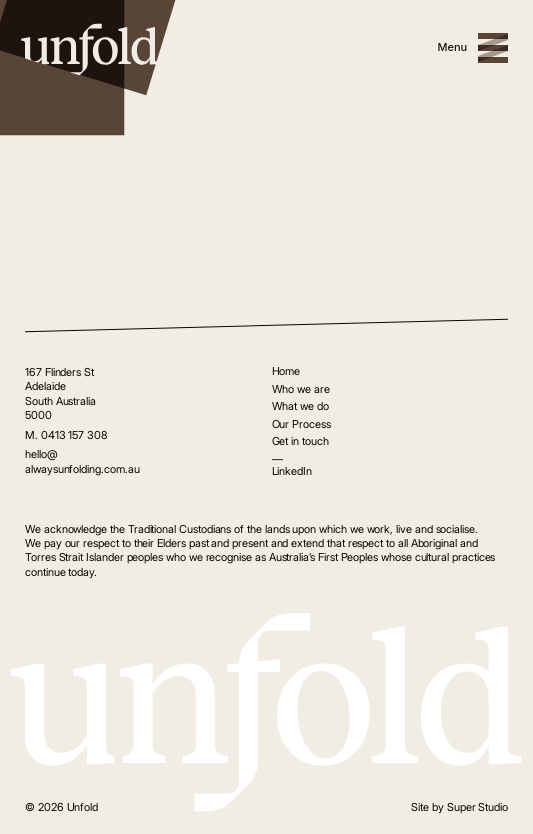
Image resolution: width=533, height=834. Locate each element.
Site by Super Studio (459, 807)
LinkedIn (292, 471)
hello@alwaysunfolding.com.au (82, 461)
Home (286, 371)
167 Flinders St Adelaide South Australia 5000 (60, 393)
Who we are (301, 389)
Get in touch (300, 441)
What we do (300, 406)
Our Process (301, 424)
